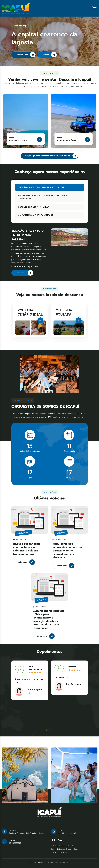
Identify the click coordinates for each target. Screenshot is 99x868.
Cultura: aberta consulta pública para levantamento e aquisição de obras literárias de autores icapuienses (49, 622)
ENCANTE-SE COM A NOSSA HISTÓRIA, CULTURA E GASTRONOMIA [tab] (40, 197)
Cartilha (49, 55)
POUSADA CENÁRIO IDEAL (30, 315)
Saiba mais (27, 273)
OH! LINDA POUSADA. (64, 315)
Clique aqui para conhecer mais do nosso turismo (52, 156)
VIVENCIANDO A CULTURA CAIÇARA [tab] (33, 215)
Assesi (40, 862)
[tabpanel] (30, 680)
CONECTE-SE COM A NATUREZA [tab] (31, 207)
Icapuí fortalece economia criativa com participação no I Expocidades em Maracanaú (67, 553)
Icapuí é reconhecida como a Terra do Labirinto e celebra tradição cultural (27, 551)
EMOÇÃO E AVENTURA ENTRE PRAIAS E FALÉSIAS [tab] (39, 187)
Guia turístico (26, 55)
